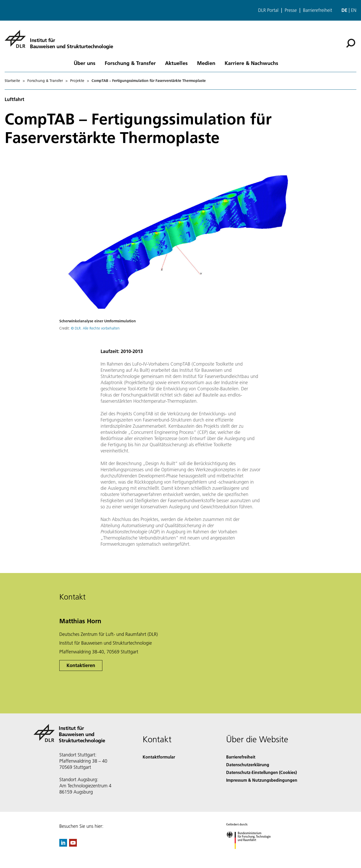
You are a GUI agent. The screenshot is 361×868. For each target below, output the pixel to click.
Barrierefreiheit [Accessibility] (241, 757)
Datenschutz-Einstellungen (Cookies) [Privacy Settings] (261, 772)
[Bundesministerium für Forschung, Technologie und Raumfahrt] (251, 853)
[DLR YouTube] (73, 845)
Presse (291, 10)
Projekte (77, 81)
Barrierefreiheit (318, 10)
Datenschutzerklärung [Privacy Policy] (248, 765)
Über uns (85, 63)
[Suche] (351, 43)
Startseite (12, 81)
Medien (206, 63)
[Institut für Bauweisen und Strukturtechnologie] (59, 39)
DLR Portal (268, 10)
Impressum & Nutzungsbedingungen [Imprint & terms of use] (262, 780)
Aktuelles (176, 63)
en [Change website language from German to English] (354, 10)
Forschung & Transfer (130, 63)
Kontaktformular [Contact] (159, 757)
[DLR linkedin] (63, 845)
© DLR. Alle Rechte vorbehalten (95, 328)
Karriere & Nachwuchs (251, 63)
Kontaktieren (81, 665)
